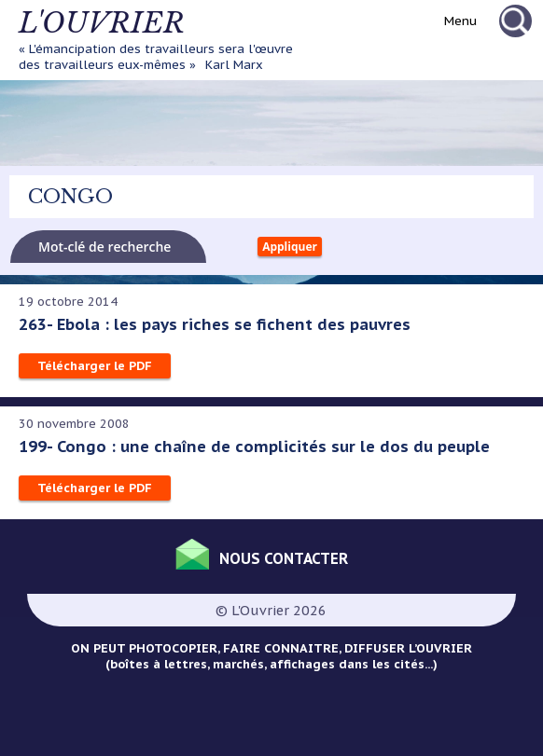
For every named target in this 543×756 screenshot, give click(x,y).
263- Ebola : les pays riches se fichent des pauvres (215, 324)
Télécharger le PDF (95, 366)
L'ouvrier (102, 23)
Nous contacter (284, 558)
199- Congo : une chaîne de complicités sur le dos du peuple (254, 447)
